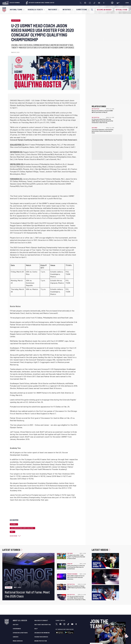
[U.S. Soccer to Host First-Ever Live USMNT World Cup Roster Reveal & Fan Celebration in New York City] (62, 597)
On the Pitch (16, 20)
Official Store (122, 10)
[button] (92, 10)
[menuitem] (17, 10)
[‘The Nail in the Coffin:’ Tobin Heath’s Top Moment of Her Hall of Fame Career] (62, 556)
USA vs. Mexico (32, 289)
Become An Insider (104, 10)
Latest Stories (12, 550)
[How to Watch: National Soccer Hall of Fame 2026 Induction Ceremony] (62, 577)
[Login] (127, 3)
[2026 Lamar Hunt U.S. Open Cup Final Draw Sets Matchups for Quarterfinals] (62, 566)
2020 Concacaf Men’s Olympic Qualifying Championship (35, 248)
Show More (15, 536)
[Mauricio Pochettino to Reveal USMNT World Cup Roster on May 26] (62, 587)
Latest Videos (101, 550)
